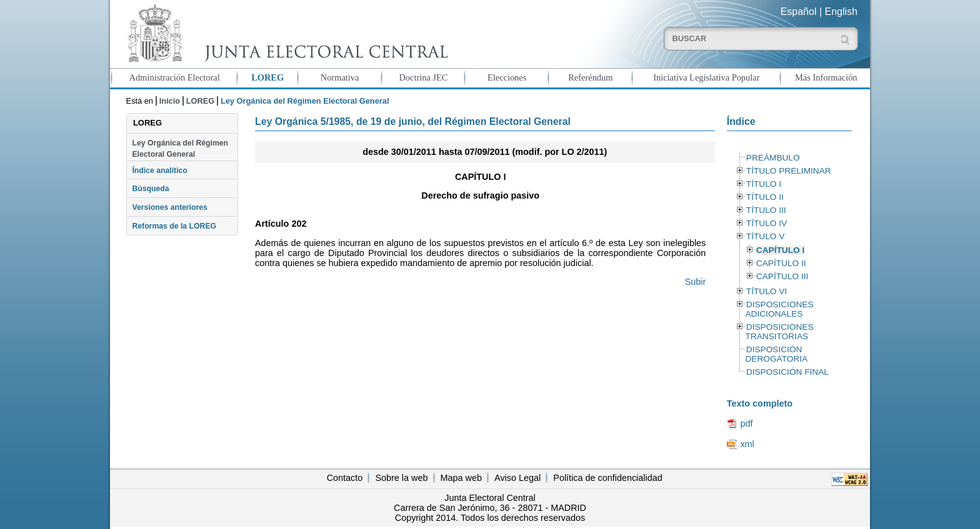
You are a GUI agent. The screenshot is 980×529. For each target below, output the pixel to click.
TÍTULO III (766, 210)
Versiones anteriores (169, 207)
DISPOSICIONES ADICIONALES (779, 309)
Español (799, 12)
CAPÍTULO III (782, 276)
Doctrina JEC (423, 77)
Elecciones (507, 77)
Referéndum (590, 77)
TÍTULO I (764, 184)
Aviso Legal (517, 478)
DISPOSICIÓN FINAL (787, 372)
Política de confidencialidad (607, 478)
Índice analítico (159, 171)
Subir (696, 282)
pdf (746, 423)
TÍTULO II (765, 197)
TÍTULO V (765, 236)
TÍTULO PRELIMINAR (789, 171)
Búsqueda (150, 189)
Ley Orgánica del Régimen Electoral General (180, 149)
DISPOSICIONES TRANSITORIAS (779, 332)
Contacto (345, 478)
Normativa (340, 77)
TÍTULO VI (767, 291)
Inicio (170, 101)
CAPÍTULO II (781, 263)
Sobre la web (401, 478)
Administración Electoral (175, 77)
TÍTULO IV (767, 223)
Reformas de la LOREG (174, 226)
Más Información (826, 77)
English (841, 12)
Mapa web (461, 478)
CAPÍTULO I (780, 250)
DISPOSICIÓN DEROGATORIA (776, 354)
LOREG (267, 77)
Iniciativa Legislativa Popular (706, 77)
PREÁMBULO (773, 158)
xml (747, 444)
